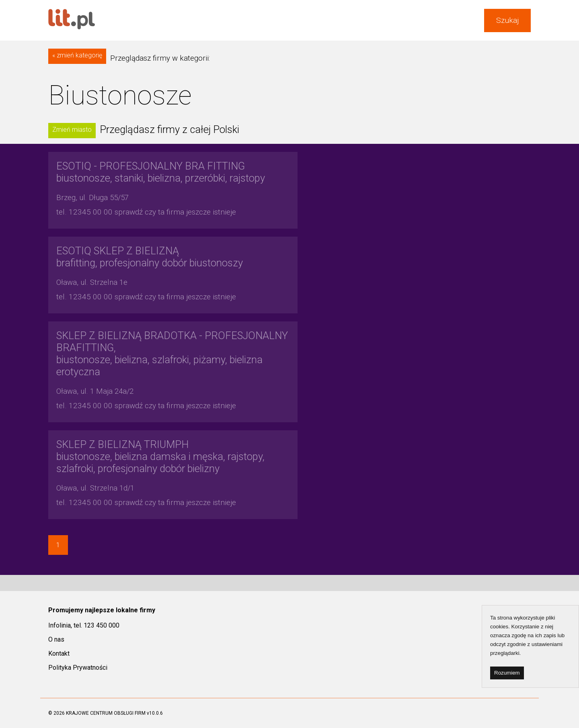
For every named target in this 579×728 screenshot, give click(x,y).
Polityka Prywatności (78, 668)
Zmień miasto (72, 130)
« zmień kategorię (77, 55)
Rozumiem (507, 673)
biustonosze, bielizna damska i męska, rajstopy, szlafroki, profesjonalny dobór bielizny (160, 456)
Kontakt (59, 653)
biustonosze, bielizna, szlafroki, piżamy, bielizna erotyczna (172, 354)
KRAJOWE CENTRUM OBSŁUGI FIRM (106, 713)
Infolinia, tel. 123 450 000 (84, 625)
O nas (56, 639)
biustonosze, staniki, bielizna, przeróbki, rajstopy (161, 172)
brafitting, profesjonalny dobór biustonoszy (150, 257)
